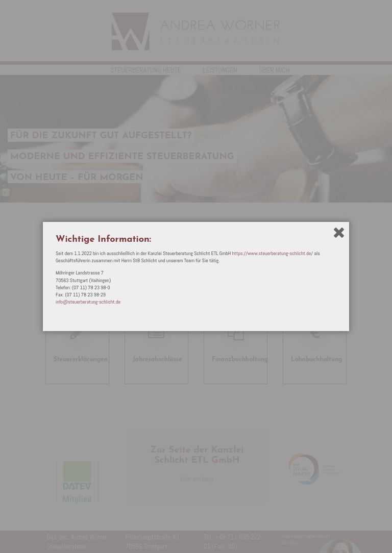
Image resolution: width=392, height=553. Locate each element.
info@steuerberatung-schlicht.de (88, 302)
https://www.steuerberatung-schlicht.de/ (273, 253)
